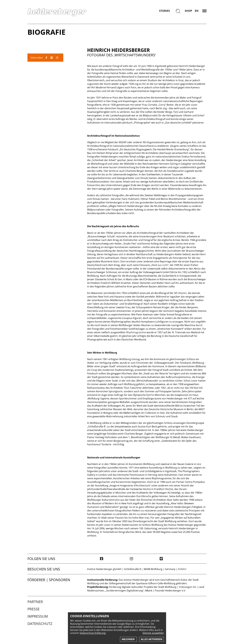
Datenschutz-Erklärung (93, 633)
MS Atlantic (180, 293)
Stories (164, 11)
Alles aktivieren (151, 639)
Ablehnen (128, 639)
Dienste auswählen (153, 633)
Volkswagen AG (188, 587)
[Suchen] (178, 12)
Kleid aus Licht (160, 265)
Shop (188, 11)
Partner (35, 602)
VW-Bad (194, 388)
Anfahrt (182, 569)
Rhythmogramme (136, 332)
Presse (34, 609)
